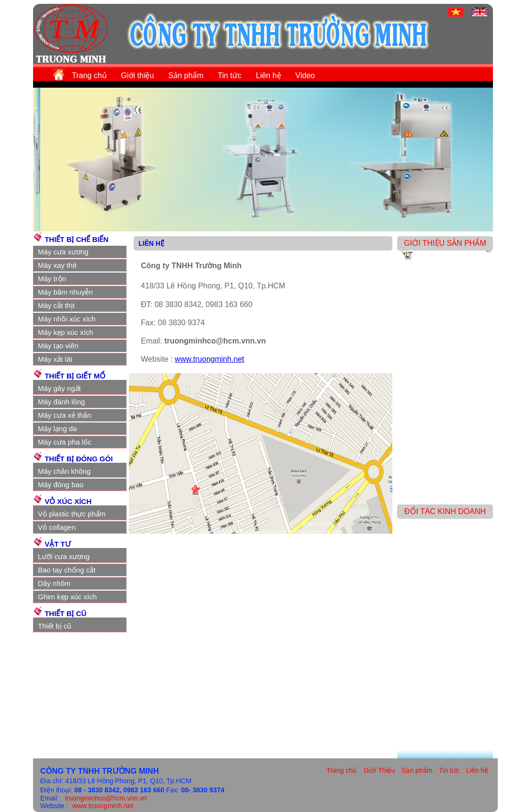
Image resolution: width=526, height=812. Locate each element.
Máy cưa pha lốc (65, 442)
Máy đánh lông (61, 402)
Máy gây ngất (59, 388)
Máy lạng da (57, 429)
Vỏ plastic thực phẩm (72, 514)
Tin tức (229, 75)
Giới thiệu (138, 75)
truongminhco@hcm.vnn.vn (106, 798)
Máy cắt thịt (56, 305)
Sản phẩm (186, 75)
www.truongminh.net (210, 359)
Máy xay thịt (57, 265)
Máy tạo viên (58, 346)
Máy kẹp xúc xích (66, 332)
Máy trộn (52, 279)
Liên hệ (269, 75)
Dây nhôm (54, 583)
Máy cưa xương (63, 252)
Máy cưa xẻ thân (64, 415)
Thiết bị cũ (55, 626)
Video (305, 75)
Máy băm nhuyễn (65, 292)
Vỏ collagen (57, 527)
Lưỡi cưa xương (64, 556)
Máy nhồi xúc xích (67, 319)
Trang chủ (89, 75)
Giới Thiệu (379, 770)
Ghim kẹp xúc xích (67, 597)
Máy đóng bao (61, 485)
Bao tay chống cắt (67, 570)
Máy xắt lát (55, 359)
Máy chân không (64, 471)
